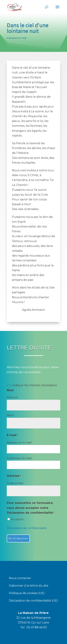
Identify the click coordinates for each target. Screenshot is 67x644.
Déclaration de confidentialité (27, 528)
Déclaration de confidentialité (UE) (33, 601)
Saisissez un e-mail (19, 442)
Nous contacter (20, 578)
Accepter (17, 519)
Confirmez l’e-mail (19, 458)
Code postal (15, 483)
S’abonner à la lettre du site (29, 586)
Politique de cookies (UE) (27, 593)
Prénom (12, 397)
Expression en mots (17, 38)
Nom (10, 415)
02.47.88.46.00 (37, 627)
